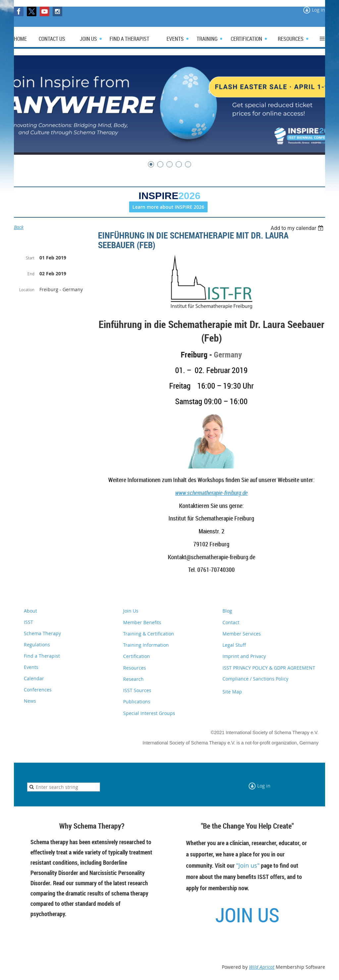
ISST (28, 622)
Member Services (242, 634)
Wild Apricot (262, 967)
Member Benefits (142, 622)
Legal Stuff (234, 645)
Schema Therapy (42, 633)
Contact (231, 622)
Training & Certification (149, 634)
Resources (135, 668)
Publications (137, 702)
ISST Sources (137, 690)
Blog (227, 611)
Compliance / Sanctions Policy (255, 679)
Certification (137, 656)
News (30, 701)
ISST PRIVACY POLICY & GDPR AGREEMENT (269, 668)
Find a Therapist (42, 656)
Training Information (146, 645)
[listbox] (298, 228)
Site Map (232, 692)
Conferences (38, 690)
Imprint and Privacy (244, 656)
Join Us (131, 611)
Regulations (37, 645)
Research (133, 679)
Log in (318, 10)
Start (30, 258)
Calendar (34, 678)
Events (31, 667)
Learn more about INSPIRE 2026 (168, 207)
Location (27, 290)
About (30, 611)
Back (19, 227)
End (31, 274)
